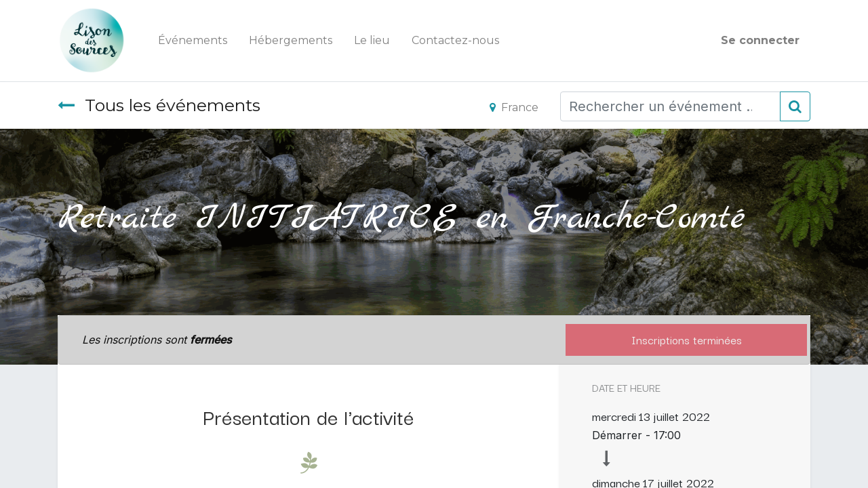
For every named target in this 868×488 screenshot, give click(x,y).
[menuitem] (193, 41)
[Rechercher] (795, 106)
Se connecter (760, 40)
